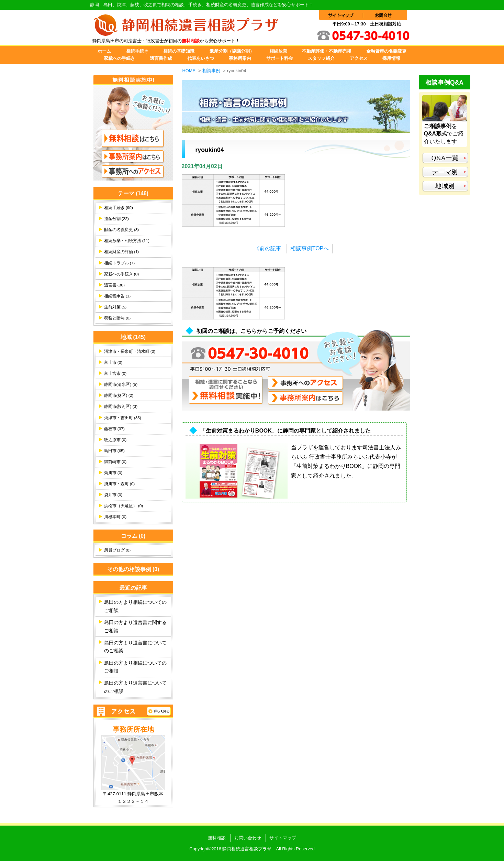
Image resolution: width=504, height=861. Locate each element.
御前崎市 (115, 462)
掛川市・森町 (120, 484)
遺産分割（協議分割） (232, 51)
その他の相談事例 (133, 569)
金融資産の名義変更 (386, 51)
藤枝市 (114, 429)
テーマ (133, 193)
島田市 (114, 451)
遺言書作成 (161, 58)
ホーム (104, 51)
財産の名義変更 (122, 230)
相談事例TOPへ (310, 248)
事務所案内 (240, 58)
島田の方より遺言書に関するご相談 (135, 626)
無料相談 (217, 838)
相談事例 (211, 71)
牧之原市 (115, 440)
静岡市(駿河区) (121, 406)
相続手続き (137, 51)
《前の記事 (268, 248)
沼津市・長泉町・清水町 (130, 351)
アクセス (359, 58)
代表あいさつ (201, 58)
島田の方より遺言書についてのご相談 (135, 647)
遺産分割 (116, 219)
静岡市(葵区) (119, 395)
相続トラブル (120, 263)
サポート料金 (280, 58)
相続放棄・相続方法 (127, 241)
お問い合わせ (248, 838)
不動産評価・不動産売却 (327, 51)
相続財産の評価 (122, 252)
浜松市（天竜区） (124, 506)
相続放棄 (278, 51)
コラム (133, 536)
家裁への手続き (119, 58)
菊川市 (113, 473)
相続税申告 (117, 296)
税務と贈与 (117, 318)
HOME (189, 71)
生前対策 (115, 307)
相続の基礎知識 (179, 51)
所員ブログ (117, 550)
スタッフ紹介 (321, 58)
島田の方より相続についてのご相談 (135, 606)
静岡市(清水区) (121, 384)
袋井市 (113, 495)
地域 (133, 337)
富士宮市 (115, 373)
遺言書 (114, 285)
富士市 (113, 362)
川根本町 (115, 517)
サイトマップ (283, 838)
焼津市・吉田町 (123, 418)
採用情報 (391, 58)
